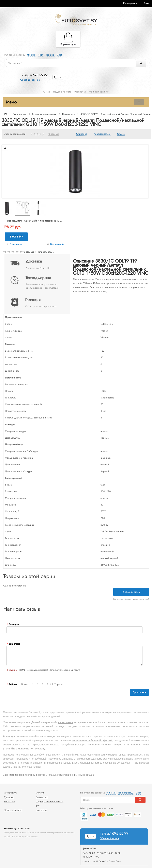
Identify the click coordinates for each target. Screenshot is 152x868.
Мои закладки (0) (99, 92)
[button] (148, 3)
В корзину (16, 237)
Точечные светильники (44, 114)
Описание (82, 134)
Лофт (41, 55)
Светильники (19, 114)
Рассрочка (80, 92)
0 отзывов (54, 134)
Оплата (40, 793)
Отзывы (121, 134)
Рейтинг (13, 684)
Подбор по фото (62, 92)
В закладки (16, 244)
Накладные (69, 114)
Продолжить (139, 692)
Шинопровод (126, 793)
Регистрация (130, 3)
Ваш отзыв (14, 644)
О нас (47, 92)
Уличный (111, 793)
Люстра (32, 55)
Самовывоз (42, 797)
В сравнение (57, 244)
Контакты (9, 801)
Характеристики (102, 134)
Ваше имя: (14, 624)
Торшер (50, 55)
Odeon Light (31, 221)
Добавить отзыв (131, 592)
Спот (59, 55)
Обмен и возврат (13, 810)
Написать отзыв (45, 252)
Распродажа (11, 793)
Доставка (9, 797)
